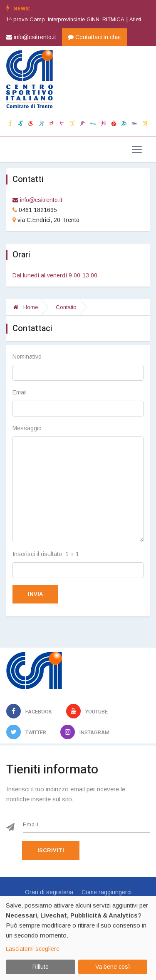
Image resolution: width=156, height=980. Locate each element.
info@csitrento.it (31, 37)
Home (26, 307)
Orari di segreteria (49, 892)
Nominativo (27, 357)
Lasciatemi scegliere (33, 949)
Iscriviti (51, 850)
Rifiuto (41, 967)
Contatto (66, 307)
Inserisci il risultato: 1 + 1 (46, 554)
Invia (35, 594)
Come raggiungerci (106, 892)
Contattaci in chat (94, 37)
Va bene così (113, 967)
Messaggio (27, 428)
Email (20, 392)
